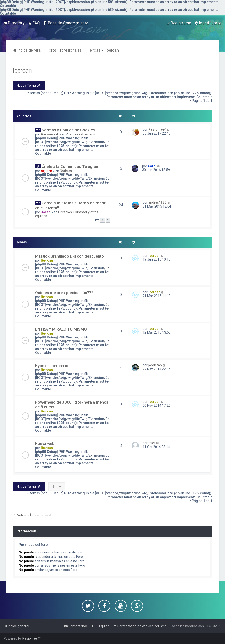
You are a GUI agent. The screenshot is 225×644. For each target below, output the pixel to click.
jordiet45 (155, 365)
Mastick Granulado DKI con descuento (69, 256)
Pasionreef (50, 134)
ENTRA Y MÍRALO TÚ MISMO (61, 329)
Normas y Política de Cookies (68, 130)
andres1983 (157, 202)
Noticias (66, 171)
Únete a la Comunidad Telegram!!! (72, 166)
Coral (152, 166)
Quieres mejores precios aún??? (64, 293)
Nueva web (45, 443)
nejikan (47, 171)
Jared (46, 212)
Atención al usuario (81, 134)
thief (152, 443)
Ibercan (22, 71)
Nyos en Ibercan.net (53, 366)
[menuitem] (14, 23)
